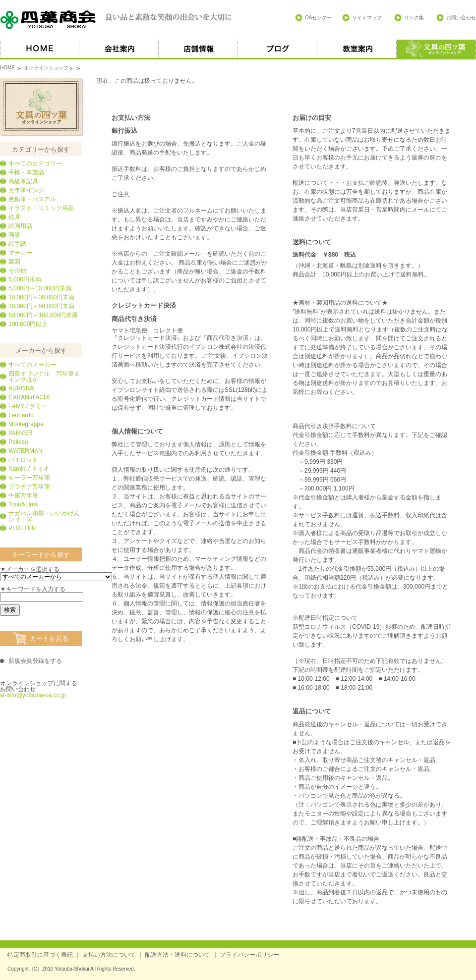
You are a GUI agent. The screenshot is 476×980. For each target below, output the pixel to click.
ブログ (278, 50)
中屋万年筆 (23, 495)
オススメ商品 (436, 50)
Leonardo (21, 415)
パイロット (23, 460)
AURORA (21, 388)
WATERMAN (26, 451)
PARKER (20, 433)
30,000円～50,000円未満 (41, 306)
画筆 (14, 235)
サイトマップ (367, 18)
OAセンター (318, 18)
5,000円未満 (25, 279)
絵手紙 (17, 244)
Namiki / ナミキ (29, 469)
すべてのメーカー (32, 365)
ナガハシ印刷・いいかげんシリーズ (44, 516)
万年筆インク (26, 190)
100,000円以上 (28, 324)
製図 (14, 262)
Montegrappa (26, 424)
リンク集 (414, 18)
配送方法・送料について (178, 955)
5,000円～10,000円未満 (40, 288)
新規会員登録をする (35, 661)
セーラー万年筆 (29, 478)
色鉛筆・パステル (32, 199)
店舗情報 (198, 50)
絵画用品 (20, 226)
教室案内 (357, 50)
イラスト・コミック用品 (41, 208)
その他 (17, 271)
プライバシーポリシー (249, 955)
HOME (40, 50)
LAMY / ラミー (28, 406)
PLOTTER (22, 528)
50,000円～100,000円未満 (43, 315)
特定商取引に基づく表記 (40, 955)
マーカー (20, 253)
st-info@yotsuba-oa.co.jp (33, 695)
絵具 (14, 217)
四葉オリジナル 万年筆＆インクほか (44, 377)
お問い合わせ (461, 18)
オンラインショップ (46, 68)
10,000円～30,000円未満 (41, 297)
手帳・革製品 (26, 172)
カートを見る (49, 638)
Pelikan (18, 442)
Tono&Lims (23, 504)
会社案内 (119, 50)
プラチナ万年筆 (29, 487)
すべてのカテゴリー (35, 163)
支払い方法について (109, 955)
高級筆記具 (23, 181)
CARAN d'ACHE (30, 397)
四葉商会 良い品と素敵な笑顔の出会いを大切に (117, 20)
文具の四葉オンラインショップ (41, 106)
